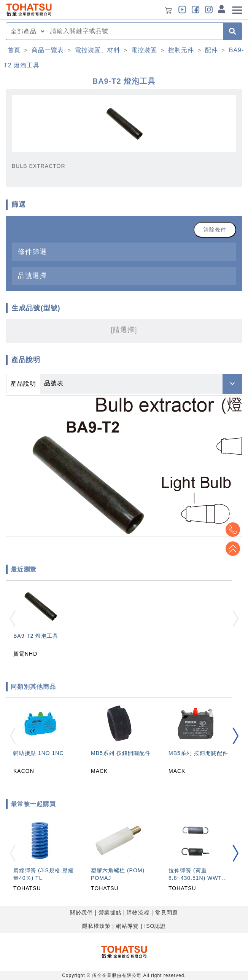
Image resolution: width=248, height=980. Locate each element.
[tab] (124, 251)
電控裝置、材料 (98, 50)
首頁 (14, 50)
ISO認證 (155, 926)
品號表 (54, 383)
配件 (211, 50)
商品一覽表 (48, 50)
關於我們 (81, 913)
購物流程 (138, 913)
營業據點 (110, 913)
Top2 (233, 530)
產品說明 (23, 384)
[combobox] (134, 31)
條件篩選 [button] (32, 251)
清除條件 (215, 230)
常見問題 (167, 913)
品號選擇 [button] (32, 275)
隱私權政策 (96, 926)
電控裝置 (144, 50)
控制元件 (181, 50)
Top (233, 549)
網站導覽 (127, 926)
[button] (235, 736)
